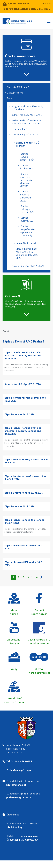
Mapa (14, 610)
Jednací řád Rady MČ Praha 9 (27, 115)
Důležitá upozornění (18, 4)
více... (47, 9)
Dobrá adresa (39, 614)
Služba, (39, 669)
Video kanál (14, 640)
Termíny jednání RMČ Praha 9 (28, 266)
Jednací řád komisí (26, 243)
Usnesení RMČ (19, 129)
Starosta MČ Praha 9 (18, 87)
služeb (14, 614)
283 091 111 (28, 761)
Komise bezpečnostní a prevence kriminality (28, 231)
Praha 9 (39, 610)
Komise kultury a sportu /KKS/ (27, 209)
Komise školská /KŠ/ (27, 167)
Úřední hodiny (14, 827)
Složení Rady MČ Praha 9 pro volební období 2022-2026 (27, 122)
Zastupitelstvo (15, 93)
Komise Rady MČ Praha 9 (25, 134)
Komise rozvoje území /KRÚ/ (27, 157)
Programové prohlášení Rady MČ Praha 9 (27, 108)
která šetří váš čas (39, 673)
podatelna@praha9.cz (19, 797)
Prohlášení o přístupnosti (21, 770)
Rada (10, 98)
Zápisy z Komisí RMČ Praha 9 (27, 144)
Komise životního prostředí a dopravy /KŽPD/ (26, 180)
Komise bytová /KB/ (27, 219)
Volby (14, 669)
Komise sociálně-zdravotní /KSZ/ (26, 196)
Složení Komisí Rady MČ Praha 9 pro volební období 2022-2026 (27, 253)
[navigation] (26, 58)
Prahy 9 (14, 643)
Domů (6, 331)
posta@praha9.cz (16, 785)
